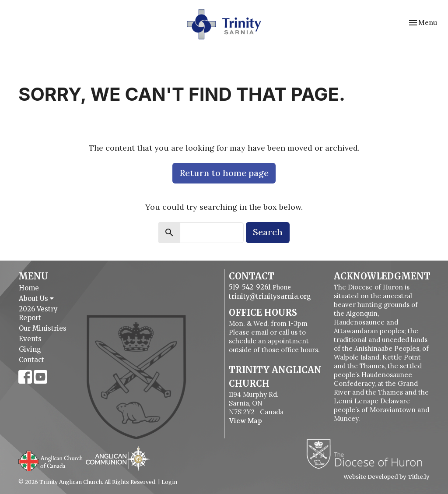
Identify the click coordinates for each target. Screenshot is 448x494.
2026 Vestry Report (38, 313)
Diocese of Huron (368, 454)
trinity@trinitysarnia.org (270, 296)
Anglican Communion (118, 458)
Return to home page (224, 173)
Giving (30, 349)
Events (30, 339)
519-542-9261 (250, 287)
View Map (245, 421)
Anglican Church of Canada (51, 460)
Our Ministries (43, 328)
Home (29, 288)
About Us (36, 298)
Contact (31, 360)
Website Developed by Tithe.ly (387, 477)
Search (268, 232)
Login (169, 482)
